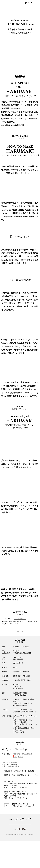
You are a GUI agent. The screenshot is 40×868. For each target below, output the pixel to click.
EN (31, 3)
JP (26, 3)
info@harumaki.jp (13, 766)
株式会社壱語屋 (19, 732)
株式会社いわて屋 (19, 722)
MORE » (20, 631)
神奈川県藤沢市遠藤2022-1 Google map (22, 755)
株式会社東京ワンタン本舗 (23, 720)
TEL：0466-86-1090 (9, 762)
